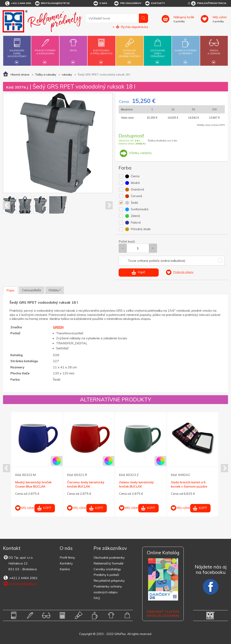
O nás (100, 3)
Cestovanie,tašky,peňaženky (158, 50)
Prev (7, 205)
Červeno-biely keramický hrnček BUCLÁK (86, 484)
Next (109, 205)
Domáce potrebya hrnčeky (186, 50)
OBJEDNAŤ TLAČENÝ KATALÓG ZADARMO (163, 614)
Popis (10, 290)
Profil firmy (67, 557)
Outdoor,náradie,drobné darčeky (130, 50)
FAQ (97, 598)
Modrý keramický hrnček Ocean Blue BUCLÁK (33, 484)
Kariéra (65, 569)
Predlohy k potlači (106, 575)
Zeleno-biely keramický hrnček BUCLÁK (136, 484)
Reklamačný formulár (109, 563)
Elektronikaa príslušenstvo (101, 50)
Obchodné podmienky (109, 557)
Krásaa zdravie (214, 50)
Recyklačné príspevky (109, 581)
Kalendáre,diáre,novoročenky (17, 50)
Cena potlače (32, 290)
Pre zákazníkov (128, 3)
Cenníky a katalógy (107, 569)
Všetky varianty (135, 153)
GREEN (58, 327)
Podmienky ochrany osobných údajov (108, 589)
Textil (73, 48)
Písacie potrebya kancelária (45, 50)
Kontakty (155, 3)
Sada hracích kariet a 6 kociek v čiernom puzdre (189, 484)
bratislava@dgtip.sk (52, 3)
